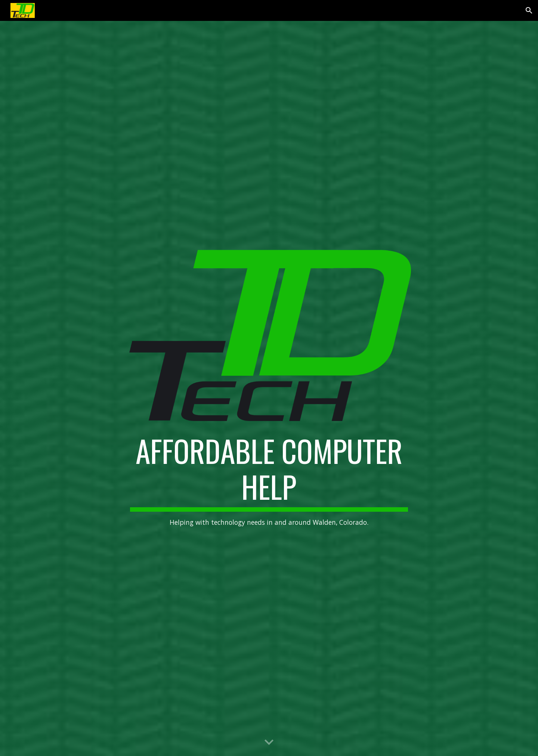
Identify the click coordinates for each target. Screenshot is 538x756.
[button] (529, 10)
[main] (269, 480)
